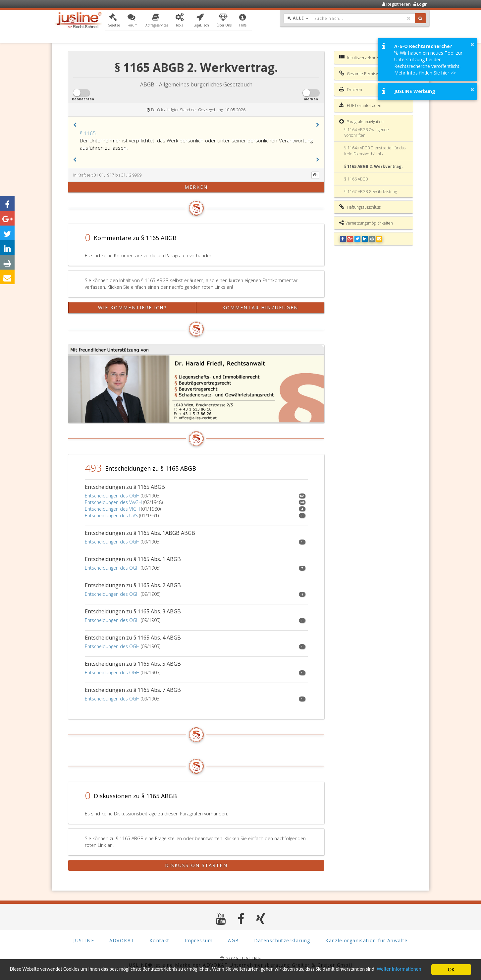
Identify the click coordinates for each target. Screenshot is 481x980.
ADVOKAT (122, 940)
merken (196, 187)
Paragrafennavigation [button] (361, 122)
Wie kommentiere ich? (132, 308)
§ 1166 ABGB (356, 179)
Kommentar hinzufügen (260, 308)
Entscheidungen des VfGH (112, 509)
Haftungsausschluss (360, 207)
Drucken (351, 89)
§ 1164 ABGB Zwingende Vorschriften (367, 132)
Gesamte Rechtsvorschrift (366, 74)
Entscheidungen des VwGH (113, 502)
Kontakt (160, 940)
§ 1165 (88, 133)
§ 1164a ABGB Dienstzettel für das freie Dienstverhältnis (375, 151)
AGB (233, 940)
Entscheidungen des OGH (112, 496)
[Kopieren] (315, 175)
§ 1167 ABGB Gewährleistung (371, 192)
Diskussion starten (196, 865)
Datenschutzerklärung (282, 940)
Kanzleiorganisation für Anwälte (366, 940)
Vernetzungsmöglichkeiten (366, 223)
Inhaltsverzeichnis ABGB (365, 58)
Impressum (199, 940)
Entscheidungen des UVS (111, 516)
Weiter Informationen (35, 973)
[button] (114, 21)
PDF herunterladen (360, 105)
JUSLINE (84, 940)
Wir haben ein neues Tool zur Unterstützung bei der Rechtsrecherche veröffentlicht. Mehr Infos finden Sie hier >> (428, 63)
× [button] (472, 44)
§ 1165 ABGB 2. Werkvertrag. (374, 166)
